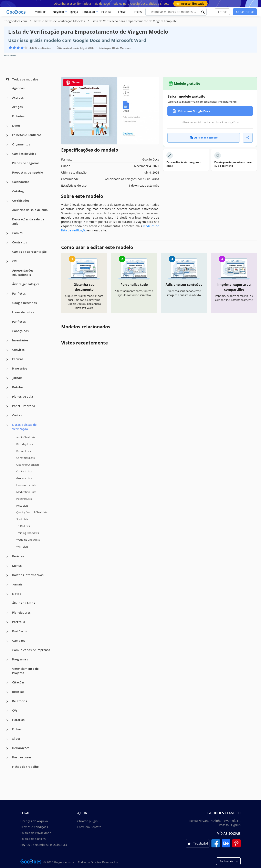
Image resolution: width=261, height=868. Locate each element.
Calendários (21, 182)
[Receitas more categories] (7, 692)
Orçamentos (21, 144)
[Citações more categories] (7, 683)
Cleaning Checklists (28, 465)
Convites (18, 350)
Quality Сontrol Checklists (32, 512)
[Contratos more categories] (7, 243)
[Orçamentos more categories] (7, 145)
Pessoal (106, 12)
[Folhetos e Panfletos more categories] (7, 135)
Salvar (73, 83)
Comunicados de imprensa (31, 650)
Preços (137, 12)
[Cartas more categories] (7, 416)
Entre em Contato (89, 827)
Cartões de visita (24, 154)
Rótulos (18, 387)
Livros (16, 126)
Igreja (74, 12)
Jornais (17, 378)
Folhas (17, 729)
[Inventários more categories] (7, 341)
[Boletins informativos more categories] (7, 575)
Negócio (58, 12)
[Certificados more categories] (7, 201)
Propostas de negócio (28, 172)
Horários (18, 720)
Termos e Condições (34, 827)
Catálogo (19, 191)
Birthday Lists (25, 444)
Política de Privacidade (36, 833)
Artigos (17, 107)
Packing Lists (24, 499)
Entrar (222, 12)
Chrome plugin (87, 821)
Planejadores (21, 612)
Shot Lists (22, 519)
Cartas (17, 415)
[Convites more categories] (7, 350)
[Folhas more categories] (7, 730)
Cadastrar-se (245, 12)
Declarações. (21, 748)
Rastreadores (22, 757)
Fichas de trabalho (25, 767)
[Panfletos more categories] (7, 294)
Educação (88, 12)
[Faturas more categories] (7, 360)
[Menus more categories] (7, 566)
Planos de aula (23, 397)
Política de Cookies (33, 839)
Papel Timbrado (24, 406)
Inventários (20, 340)
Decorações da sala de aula (28, 221)
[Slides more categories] (7, 739)
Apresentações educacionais (23, 273)
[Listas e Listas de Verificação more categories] (7, 425)
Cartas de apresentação (29, 252)
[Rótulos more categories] (7, 388)
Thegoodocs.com (16, 21)
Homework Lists (26, 485)
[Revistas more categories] (7, 557)
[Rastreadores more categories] (7, 758)
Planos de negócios (26, 163)
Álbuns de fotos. (24, 603)
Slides (16, 739)
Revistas (18, 556)
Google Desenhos (24, 303)
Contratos (20, 242)
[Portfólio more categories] (7, 622)
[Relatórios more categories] (7, 702)
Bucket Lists (24, 451)
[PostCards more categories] (7, 632)
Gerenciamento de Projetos (25, 671)
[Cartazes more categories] (7, 641)
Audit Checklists (26, 437)
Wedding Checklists (28, 540)
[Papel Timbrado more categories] (7, 406)
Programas (20, 659)
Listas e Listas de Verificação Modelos (60, 21)
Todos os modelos (22, 79)
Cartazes (19, 641)
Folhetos (18, 116)
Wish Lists (22, 547)
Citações (18, 682)
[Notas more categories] (7, 594)
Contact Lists (24, 471)
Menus (17, 566)
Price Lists (22, 506)
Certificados (21, 201)
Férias (122, 12)
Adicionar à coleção (204, 138)
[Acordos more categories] (7, 98)
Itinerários (20, 368)
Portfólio (19, 622)
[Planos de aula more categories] (7, 397)
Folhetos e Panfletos (27, 135)
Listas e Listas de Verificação (24, 427)
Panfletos (19, 293)
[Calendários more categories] (7, 182)
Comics (17, 233)
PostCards (19, 631)
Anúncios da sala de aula (30, 210)
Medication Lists (26, 492)
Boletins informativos (28, 575)
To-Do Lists (23, 526)
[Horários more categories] (7, 720)
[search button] (203, 12)
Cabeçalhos (20, 331)
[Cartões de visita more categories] (7, 154)
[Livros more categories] (7, 126)
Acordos (18, 97)
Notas (17, 594)
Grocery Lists (24, 478)
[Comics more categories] (7, 233)
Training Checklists (28, 533)
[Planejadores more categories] (7, 613)
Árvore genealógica (26, 284)
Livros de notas (23, 312)
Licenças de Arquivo (34, 821)
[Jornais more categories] (7, 378)
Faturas (18, 359)
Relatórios (20, 701)
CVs (15, 261)
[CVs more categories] (7, 262)
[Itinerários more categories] (7, 369)
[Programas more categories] (7, 660)
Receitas (18, 692)
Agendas (18, 88)
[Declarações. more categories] (7, 748)
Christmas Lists (25, 458)
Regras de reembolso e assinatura (44, 845)
